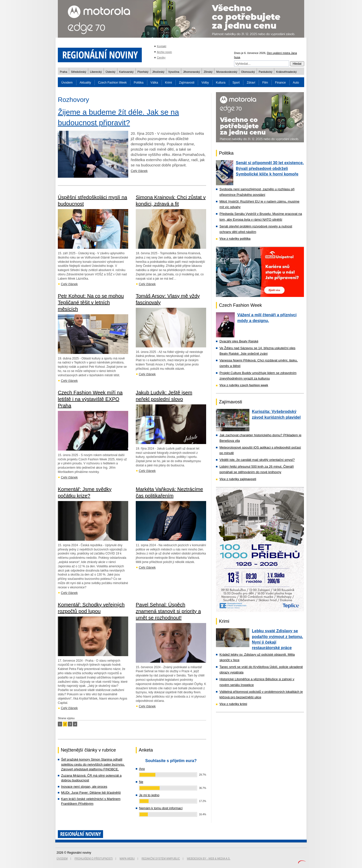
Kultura (221, 83)
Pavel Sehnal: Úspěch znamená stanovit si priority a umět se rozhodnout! (168, 611)
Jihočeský (158, 72)
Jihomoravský (191, 72)
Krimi (169, 83)
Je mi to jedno (149, 795)
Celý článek (139, 171)
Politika (139, 83)
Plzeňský (143, 72)
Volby (205, 83)
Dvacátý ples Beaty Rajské (239, 341)
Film (265, 83)
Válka (154, 83)
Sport (236, 83)
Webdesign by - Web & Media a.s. (209, 859)
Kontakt (162, 46)
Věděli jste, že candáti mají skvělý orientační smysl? (257, 460)
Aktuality (85, 83)
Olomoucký (248, 72)
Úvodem (67, 83)
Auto (296, 83)
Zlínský (208, 72)
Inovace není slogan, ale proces (84, 787)
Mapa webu (127, 859)
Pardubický (265, 72)
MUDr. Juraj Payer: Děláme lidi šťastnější (91, 793)
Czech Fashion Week (112, 83)
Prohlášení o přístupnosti (94, 859)
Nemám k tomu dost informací (161, 808)
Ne (141, 782)
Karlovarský (126, 72)
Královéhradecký (286, 72)
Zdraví (251, 83)
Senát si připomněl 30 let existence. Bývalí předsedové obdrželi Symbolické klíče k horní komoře (270, 168)
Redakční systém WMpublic (161, 859)
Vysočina (174, 72)
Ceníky (161, 57)
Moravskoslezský (227, 72)
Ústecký (110, 72)
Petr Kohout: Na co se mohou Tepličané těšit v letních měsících (91, 302)
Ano (142, 769)
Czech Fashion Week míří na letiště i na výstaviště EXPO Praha (90, 399)
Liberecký (96, 72)
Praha (63, 72)
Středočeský (79, 72)
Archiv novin (164, 52)
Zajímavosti (187, 83)
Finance (280, 83)
